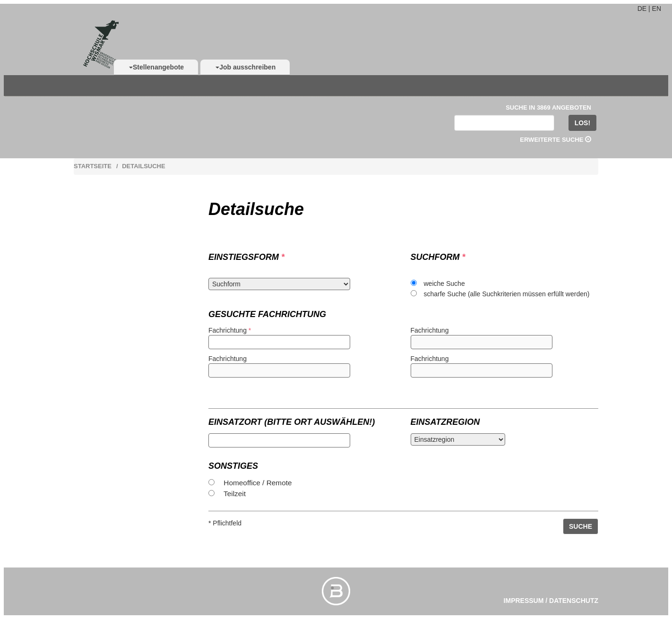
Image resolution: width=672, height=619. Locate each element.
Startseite (93, 166)
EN (657, 9)
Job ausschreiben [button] (246, 67)
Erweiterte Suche (556, 140)
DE (642, 9)
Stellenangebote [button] (156, 67)
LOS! (582, 123)
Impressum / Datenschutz (551, 601)
